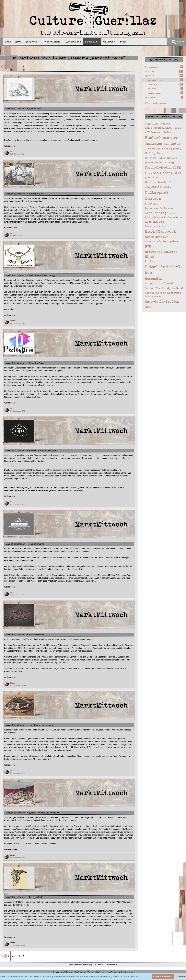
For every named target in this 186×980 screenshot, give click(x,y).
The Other (151, 293)
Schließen (180, 976)
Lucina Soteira (173, 217)
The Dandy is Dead (169, 288)
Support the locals (159, 283)
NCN (148, 246)
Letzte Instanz (154, 217)
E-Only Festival (157, 153)
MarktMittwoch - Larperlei (24, 897)
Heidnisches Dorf (158, 182)
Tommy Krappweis (169, 293)
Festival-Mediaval (161, 167)
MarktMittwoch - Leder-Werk (25, 635)
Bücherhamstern (162, 138)
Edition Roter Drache (161, 158)
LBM (155, 204)
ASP (148, 132)
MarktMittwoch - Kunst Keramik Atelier (33, 813)
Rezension (154, 278)
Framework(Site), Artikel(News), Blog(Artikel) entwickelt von (93, 972)
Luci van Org (155, 222)
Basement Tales (161, 132)
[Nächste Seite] (23, 67)
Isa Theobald (155, 187)
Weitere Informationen (163, 976)
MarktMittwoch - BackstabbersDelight (31, 450)
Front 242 (151, 173)
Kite (168, 187)
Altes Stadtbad (155, 128)
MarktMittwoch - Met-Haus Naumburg (30, 275)
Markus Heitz (154, 237)
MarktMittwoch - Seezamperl (25, 544)
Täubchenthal (153, 297)
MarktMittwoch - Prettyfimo (25, 363)
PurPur (150, 261)
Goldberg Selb (169, 173)
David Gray (163, 149)
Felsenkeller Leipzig (159, 163)
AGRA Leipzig (161, 124)
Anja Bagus (173, 128)
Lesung (172, 213)
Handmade (151, 178)
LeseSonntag (156, 213)
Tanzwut (150, 288)
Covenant (150, 149)
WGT (148, 307)
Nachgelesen (172, 241)
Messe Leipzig (153, 241)
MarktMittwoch (161, 231)
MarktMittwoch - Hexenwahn (24, 109)
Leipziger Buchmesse (159, 208)
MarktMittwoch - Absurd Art (25, 194)
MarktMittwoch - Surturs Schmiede (29, 725)
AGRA (148, 124)
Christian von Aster (163, 144)
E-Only (176, 149)
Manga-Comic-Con (156, 226)
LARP (148, 204)
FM (179, 167)
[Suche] (178, 41)
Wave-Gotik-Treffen (162, 301)
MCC (165, 237)
